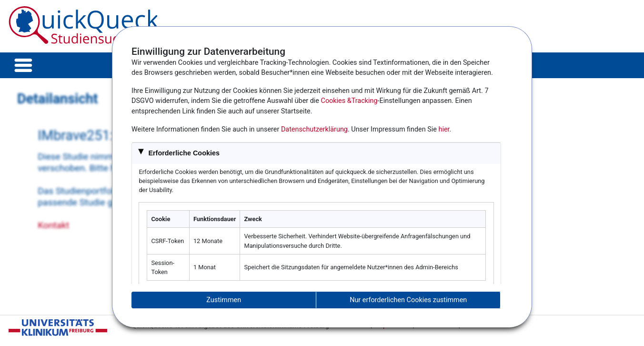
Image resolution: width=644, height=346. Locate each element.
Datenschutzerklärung (314, 129)
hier (444, 129)
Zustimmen (224, 300)
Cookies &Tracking (349, 101)
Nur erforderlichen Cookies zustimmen (408, 300)
